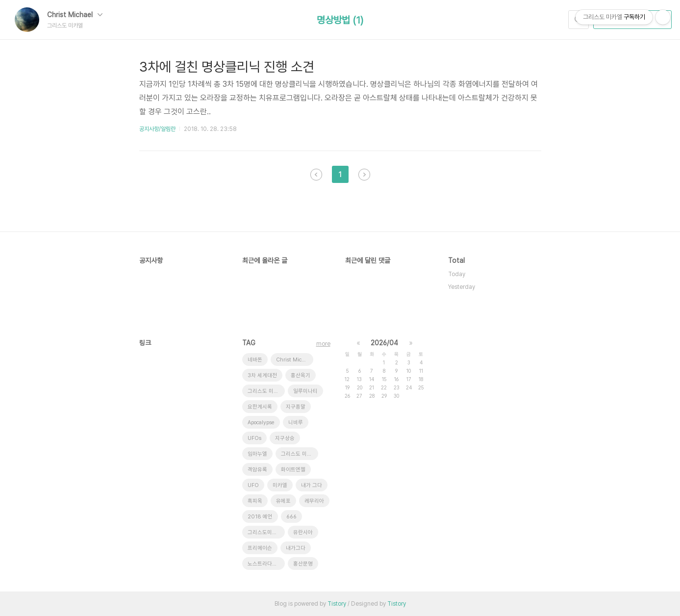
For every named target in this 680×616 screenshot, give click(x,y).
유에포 (283, 501)
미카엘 (280, 485)
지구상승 (285, 438)
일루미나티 (305, 391)
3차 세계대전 (262, 375)
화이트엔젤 (293, 470)
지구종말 (296, 407)
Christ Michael (75, 15)
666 (291, 517)
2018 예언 (260, 517)
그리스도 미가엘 (299, 454)
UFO (253, 485)
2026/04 (384, 343)
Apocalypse (261, 423)
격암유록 (257, 470)
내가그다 (296, 548)
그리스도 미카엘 (265, 391)
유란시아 (303, 532)
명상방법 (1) (340, 20)
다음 (364, 175)
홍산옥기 (301, 375)
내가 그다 (312, 485)
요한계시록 (260, 407)
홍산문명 (303, 564)
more (323, 344)
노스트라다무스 (265, 564)
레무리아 (314, 501)
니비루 (296, 423)
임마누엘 (257, 454)
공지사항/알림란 (157, 129)
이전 (316, 175)
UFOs (254, 438)
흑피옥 (255, 501)
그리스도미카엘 (265, 532)
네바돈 (255, 360)
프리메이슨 (260, 548)
